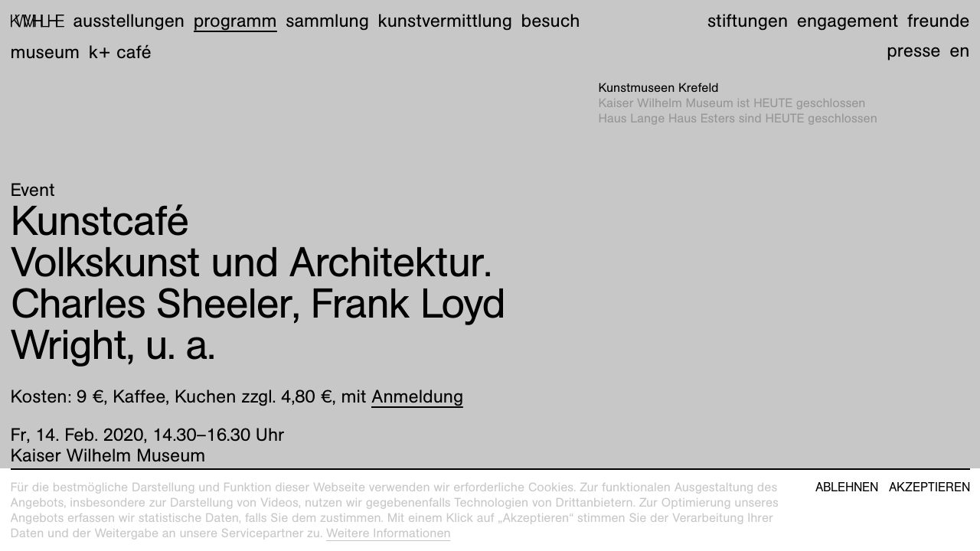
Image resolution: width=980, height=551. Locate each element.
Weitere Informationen (389, 533)
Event (33, 190)
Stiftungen (748, 21)
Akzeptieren (929, 487)
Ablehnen (847, 487)
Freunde (939, 21)
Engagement (848, 21)
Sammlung (327, 21)
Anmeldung (417, 396)
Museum (46, 52)
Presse (913, 51)
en (959, 51)
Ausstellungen (129, 21)
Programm (235, 21)
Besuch (551, 21)
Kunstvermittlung (445, 21)
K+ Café (120, 52)
